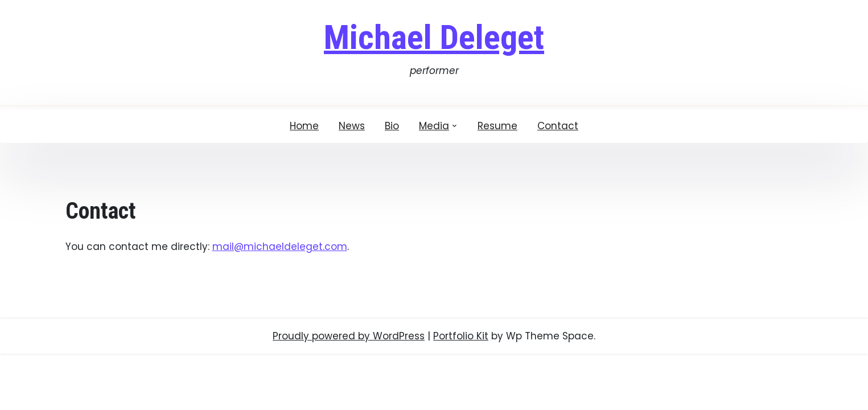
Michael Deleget (434, 37)
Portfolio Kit (461, 336)
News (352, 126)
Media (434, 126)
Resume (497, 126)
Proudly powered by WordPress (349, 336)
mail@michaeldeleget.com (280, 247)
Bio (392, 126)
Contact (558, 126)
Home (304, 126)
